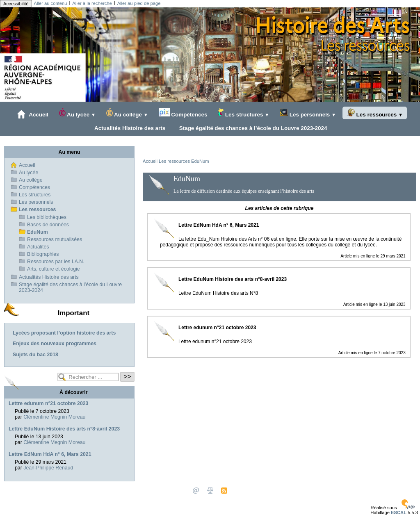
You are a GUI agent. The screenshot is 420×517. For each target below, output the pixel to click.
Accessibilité (16, 4)
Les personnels (308, 113)
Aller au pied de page (139, 3)
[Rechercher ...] (88, 377)
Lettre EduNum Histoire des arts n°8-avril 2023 (64, 429)
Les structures (243, 113)
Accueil (33, 114)
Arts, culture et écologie (54, 269)
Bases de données (48, 225)
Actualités (38, 247)
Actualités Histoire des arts (129, 128)
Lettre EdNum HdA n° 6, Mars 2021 (50, 454)
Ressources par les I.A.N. (56, 262)
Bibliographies (43, 254)
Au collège (127, 113)
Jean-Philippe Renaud (48, 468)
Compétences (183, 113)
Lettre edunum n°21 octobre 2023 (48, 403)
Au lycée (77, 113)
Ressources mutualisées (55, 239)
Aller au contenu (51, 3)
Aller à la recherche (92, 3)
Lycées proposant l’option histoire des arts (64, 333)
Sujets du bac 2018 (35, 355)
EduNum (200, 161)
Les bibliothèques (47, 217)
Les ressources (375, 113)
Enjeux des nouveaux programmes (55, 344)
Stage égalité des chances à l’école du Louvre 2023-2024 (251, 128)
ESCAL (399, 512)
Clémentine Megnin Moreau (54, 417)
